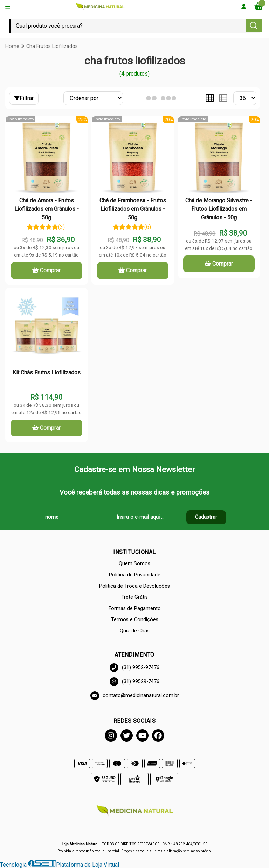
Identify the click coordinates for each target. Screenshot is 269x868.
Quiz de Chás (135, 631)
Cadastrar (206, 517)
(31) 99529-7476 (134, 682)
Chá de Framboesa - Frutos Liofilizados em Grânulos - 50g (133, 209)
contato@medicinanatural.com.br (135, 696)
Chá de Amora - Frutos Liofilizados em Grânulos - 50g (47, 209)
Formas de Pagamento (135, 608)
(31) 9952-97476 (134, 668)
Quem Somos (134, 564)
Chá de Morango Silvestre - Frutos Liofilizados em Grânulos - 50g (219, 209)
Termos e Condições (135, 620)
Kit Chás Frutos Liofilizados (47, 373)
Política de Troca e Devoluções (134, 586)
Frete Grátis (135, 597)
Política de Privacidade (135, 575)
